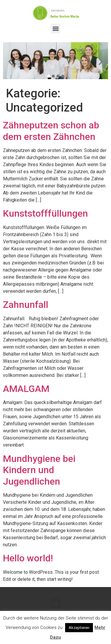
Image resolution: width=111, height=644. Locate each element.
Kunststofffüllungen (45, 213)
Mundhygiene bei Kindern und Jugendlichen (39, 470)
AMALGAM (26, 389)
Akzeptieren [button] (79, 628)
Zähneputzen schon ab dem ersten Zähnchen (51, 131)
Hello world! (28, 558)
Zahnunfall (26, 305)
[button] (55, 28)
